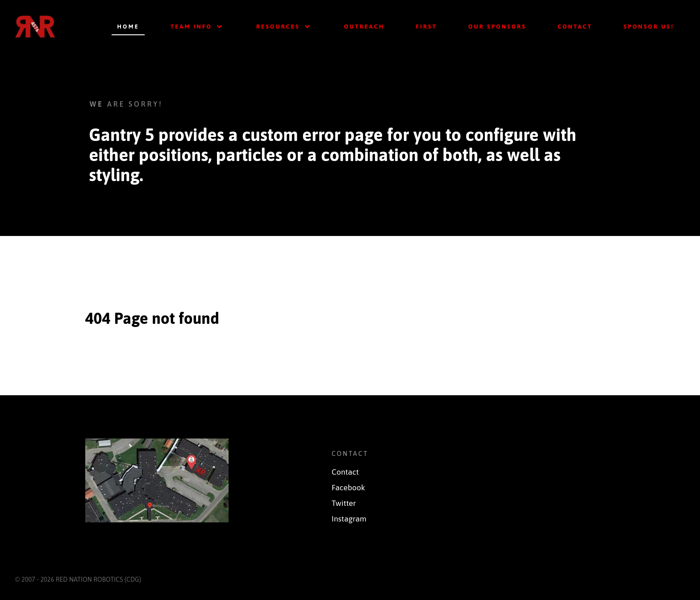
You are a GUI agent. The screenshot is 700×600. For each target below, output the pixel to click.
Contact (345, 472)
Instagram (349, 519)
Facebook (348, 488)
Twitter (344, 503)
